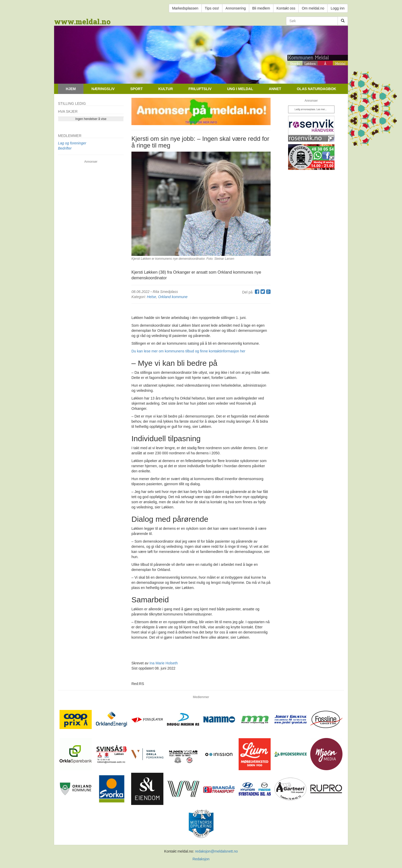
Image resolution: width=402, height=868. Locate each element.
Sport (136, 89)
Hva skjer (68, 111)
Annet (275, 89)
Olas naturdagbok (317, 89)
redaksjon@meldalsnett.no (216, 851)
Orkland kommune (173, 297)
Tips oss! (212, 8)
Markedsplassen (185, 8)
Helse (152, 297)
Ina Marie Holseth (164, 663)
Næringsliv (103, 89)
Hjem (71, 89)
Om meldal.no (313, 8)
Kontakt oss (286, 8)
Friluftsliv (200, 89)
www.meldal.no (82, 21)
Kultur (166, 89)
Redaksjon (201, 859)
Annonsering (236, 8)
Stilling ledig (72, 103)
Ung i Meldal (240, 89)
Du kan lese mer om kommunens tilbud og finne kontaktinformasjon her (188, 351)
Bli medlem (261, 8)
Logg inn (338, 8)
